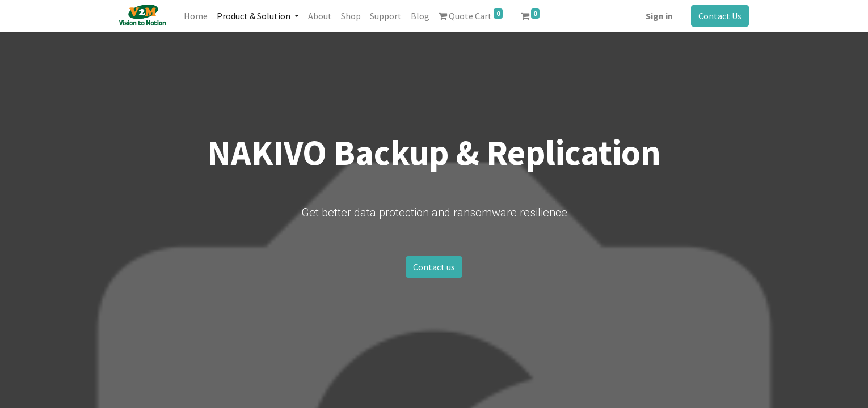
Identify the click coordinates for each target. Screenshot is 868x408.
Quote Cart (471, 15)
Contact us (434, 267)
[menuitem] (196, 16)
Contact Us (720, 16)
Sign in (659, 16)
